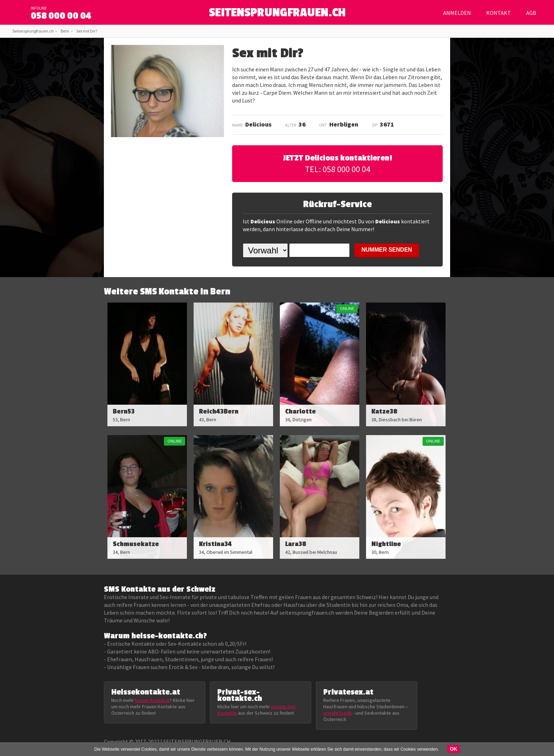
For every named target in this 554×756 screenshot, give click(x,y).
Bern (65, 31)
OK (453, 749)
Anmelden (457, 13)
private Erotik (338, 713)
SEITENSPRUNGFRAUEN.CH (277, 14)
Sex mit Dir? (87, 31)
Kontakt (499, 13)
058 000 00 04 (61, 16)
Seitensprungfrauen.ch (33, 31)
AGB (531, 13)
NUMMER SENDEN (387, 250)
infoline (39, 8)
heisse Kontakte (152, 700)
